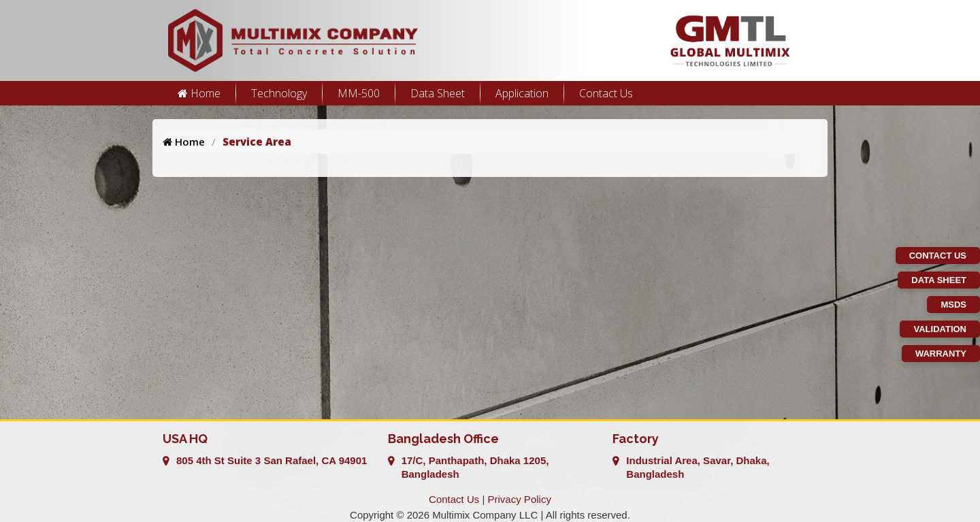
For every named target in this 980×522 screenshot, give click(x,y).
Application (522, 93)
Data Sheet (438, 93)
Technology (279, 93)
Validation (940, 329)
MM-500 (359, 93)
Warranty (941, 354)
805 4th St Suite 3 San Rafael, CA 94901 (272, 460)
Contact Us (606, 93)
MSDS (953, 305)
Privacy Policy (520, 499)
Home (199, 93)
